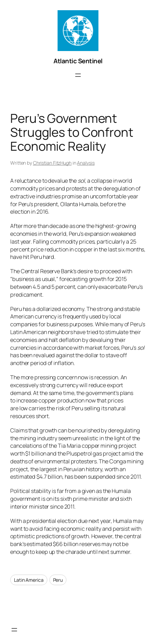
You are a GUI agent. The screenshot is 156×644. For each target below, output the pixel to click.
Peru (58, 580)
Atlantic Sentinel (78, 61)
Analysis (86, 163)
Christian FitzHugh (52, 163)
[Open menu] (78, 75)
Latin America (29, 580)
